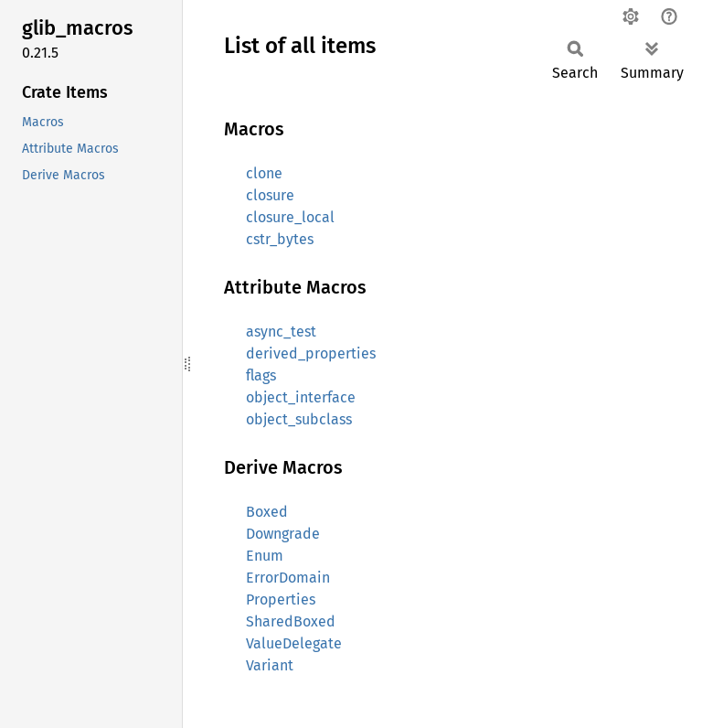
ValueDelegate (294, 643)
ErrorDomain (288, 578)
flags (261, 375)
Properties (281, 600)
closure (270, 195)
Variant (270, 665)
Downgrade (283, 534)
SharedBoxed (291, 621)
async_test (281, 332)
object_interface (301, 397)
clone (264, 173)
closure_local (290, 217)
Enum (265, 556)
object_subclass (299, 419)
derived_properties (311, 353)
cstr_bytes (280, 239)
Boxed (267, 512)
